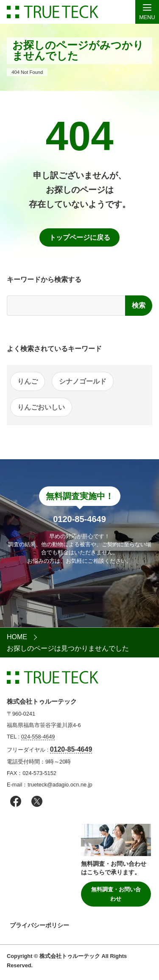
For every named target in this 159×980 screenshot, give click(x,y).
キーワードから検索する (44, 279)
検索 (139, 305)
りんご (28, 381)
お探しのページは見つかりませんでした (68, 648)
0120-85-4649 (71, 749)
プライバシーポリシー (39, 925)
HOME (17, 637)
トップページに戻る (80, 237)
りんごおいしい (41, 407)
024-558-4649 (38, 737)
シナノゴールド (83, 381)
